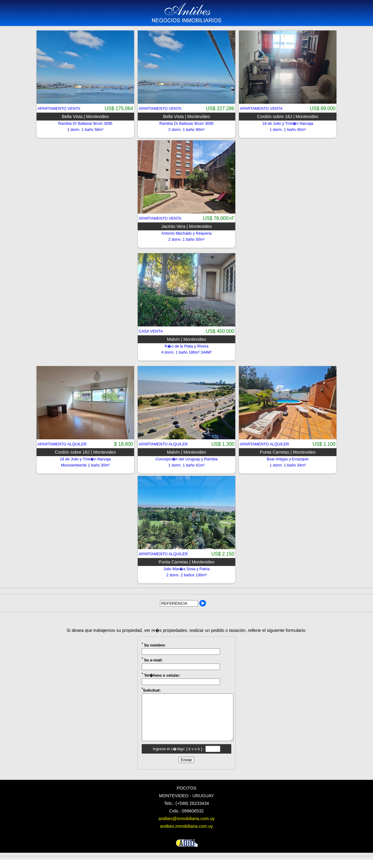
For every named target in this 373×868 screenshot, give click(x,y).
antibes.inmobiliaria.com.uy (187, 835)
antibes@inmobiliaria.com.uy (187, 828)
